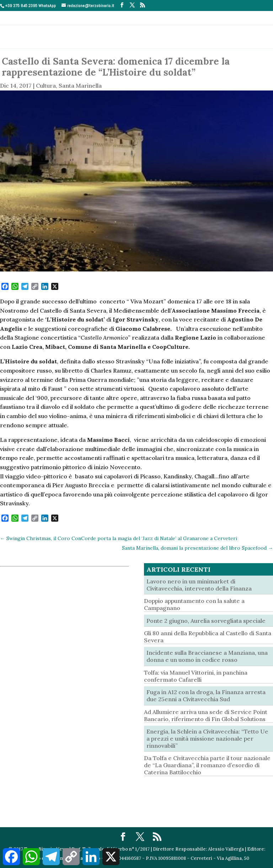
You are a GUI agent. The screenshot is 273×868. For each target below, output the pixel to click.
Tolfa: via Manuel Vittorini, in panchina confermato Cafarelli (196, 676)
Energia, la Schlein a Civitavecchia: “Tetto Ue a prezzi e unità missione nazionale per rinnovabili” (207, 738)
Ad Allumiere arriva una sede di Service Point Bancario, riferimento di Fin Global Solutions (206, 715)
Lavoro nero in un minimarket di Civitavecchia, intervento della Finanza (199, 585)
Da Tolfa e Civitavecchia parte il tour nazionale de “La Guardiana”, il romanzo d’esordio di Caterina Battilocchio (207, 765)
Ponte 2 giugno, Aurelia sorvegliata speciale (206, 621)
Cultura (46, 86)
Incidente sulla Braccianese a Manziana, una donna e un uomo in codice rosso (207, 656)
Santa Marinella (80, 86)
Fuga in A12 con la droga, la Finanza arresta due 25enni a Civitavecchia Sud (206, 696)
